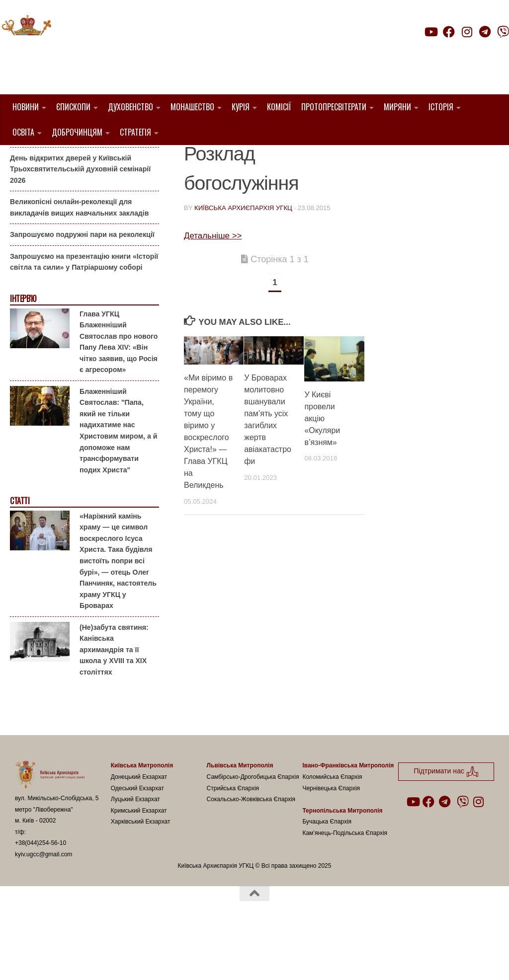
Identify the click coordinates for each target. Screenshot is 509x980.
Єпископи (73, 107)
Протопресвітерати (334, 107)
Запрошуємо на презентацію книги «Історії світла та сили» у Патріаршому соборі (84, 313)
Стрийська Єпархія (233, 838)
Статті (20, 552)
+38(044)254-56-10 (41, 894)
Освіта (23, 132)
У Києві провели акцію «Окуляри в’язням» (322, 469)
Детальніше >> (213, 286)
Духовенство (130, 107)
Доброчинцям (77, 132)
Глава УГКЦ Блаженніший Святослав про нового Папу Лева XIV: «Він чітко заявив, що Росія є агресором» (119, 392)
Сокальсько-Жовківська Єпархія (251, 850)
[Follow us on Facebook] (449, 32)
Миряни (397, 107)
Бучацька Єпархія (327, 872)
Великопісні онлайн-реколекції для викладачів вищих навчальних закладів (79, 258)
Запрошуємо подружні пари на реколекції (82, 285)
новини (200, 160)
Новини (26, 107)
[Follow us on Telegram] (485, 32)
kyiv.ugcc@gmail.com (43, 905)
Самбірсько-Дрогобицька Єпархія (253, 828)
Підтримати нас (440, 51)
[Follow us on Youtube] (430, 32)
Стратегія (135, 132)
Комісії (279, 107)
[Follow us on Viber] (503, 32)
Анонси (22, 161)
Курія (241, 107)
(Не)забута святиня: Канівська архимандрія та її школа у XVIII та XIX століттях (114, 700)
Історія (441, 107)
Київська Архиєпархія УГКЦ (243, 259)
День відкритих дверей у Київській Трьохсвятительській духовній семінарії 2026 (80, 219)
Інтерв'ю (23, 349)
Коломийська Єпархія (332, 828)
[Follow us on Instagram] (467, 32)
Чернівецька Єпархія (331, 838)
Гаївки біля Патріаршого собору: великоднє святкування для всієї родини (82, 181)
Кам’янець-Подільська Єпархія (345, 883)
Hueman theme (132, 960)
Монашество (192, 107)
